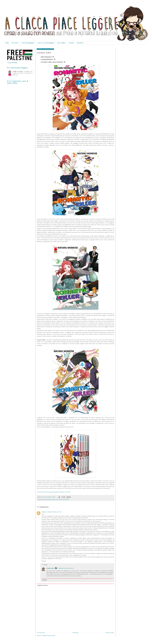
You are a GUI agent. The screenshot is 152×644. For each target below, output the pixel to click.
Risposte (45, 565)
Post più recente (41, 633)
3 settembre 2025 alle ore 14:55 (54, 512)
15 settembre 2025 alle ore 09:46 (65, 568)
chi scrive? (15, 43)
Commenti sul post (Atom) (48, 636)
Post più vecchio (110, 633)
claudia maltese (50, 568)
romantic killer (55, 499)
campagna (12, 63)
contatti (71, 43)
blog (7, 43)
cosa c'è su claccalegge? (46, 43)
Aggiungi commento (43, 585)
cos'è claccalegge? (28, 43)
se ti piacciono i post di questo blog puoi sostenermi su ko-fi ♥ (53, 492)
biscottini (80, 43)
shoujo (60, 499)
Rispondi (44, 561)
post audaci (61, 43)
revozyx (44, 512)
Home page (75, 633)
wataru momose (66, 499)
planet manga (48, 499)
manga (43, 499)
